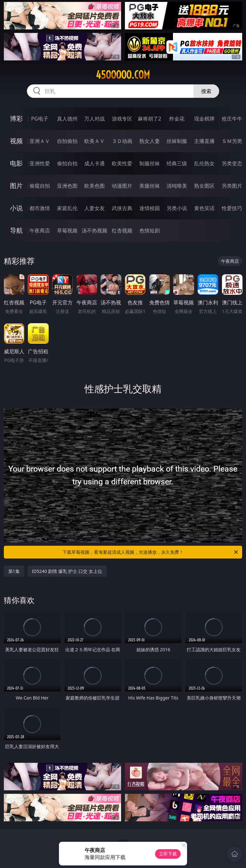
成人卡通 (94, 163)
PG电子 (40, 119)
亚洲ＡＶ (40, 141)
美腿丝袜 (150, 186)
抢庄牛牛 (232, 119)
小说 (16, 208)
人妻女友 (94, 208)
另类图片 (232, 186)
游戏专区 (122, 119)
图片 (16, 186)
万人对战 (94, 119)
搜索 (206, 91)
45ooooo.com (123, 75)
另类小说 (177, 208)
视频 (16, 141)
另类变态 (232, 163)
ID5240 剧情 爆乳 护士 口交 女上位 (67, 571)
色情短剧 (150, 231)
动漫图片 (122, 186)
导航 (16, 230)
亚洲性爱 (40, 163)
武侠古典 (122, 208)
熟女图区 (204, 186)
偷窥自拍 (40, 186)
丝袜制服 (177, 141)
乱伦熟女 (204, 163)
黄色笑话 (204, 208)
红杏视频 (122, 231)
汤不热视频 (94, 231)
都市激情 (40, 208)
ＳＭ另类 (232, 141)
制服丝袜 (150, 163)
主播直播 (204, 141)
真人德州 (67, 119)
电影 (16, 163)
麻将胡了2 (149, 119)
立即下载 (168, 854)
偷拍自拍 (67, 163)
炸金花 (177, 119)
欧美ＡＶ (94, 141)
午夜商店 (40, 231)
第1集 (14, 571)
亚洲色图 (67, 186)
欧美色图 (94, 186)
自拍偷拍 (67, 141)
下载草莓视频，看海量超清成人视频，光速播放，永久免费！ (151, 552)
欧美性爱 (122, 163)
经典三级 (177, 163)
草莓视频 (67, 231)
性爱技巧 (232, 208)
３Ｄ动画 (122, 141)
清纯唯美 (177, 186)
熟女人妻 (150, 141)
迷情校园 (150, 208)
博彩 (16, 118)
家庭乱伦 (67, 208)
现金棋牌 (204, 119)
